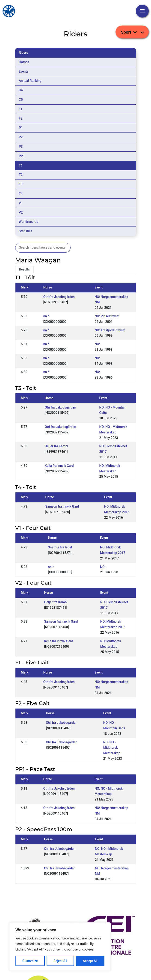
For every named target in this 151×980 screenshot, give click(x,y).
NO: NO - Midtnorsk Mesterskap (112, 748)
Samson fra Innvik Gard (62, 506)
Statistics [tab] (26, 231)
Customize (30, 961)
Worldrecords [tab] (29, 222)
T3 (21, 184)
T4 (21, 194)
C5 (21, 100)
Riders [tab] (24, 53)
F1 (21, 109)
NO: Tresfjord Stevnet (110, 330)
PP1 (22, 156)
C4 (21, 90)
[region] (60, 947)
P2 (21, 137)
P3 (21, 147)
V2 (21, 212)
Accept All (90, 961)
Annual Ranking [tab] (30, 81)
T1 (21, 165)
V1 (21, 203)
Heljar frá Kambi (56, 446)
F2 (21, 118)
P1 (21, 128)
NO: (97, 344)
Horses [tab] (24, 62)
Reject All (60, 961)
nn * (46, 316)
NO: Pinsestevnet (107, 316)
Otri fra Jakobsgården (59, 297)
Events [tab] (24, 71)
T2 (21, 175)
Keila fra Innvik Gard (59, 466)
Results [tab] (25, 269)
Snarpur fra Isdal (60, 547)
